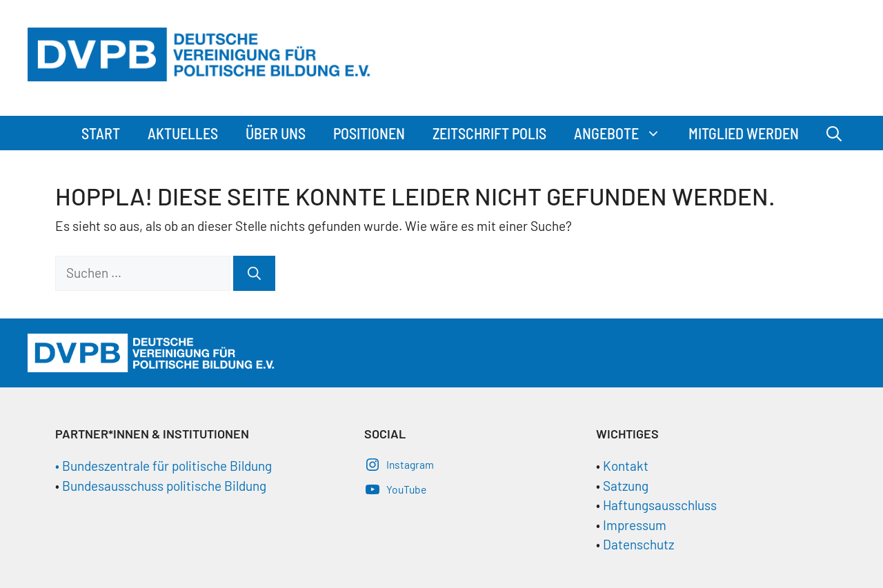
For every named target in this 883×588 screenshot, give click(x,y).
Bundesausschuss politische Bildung (164, 486)
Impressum (635, 525)
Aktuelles (183, 133)
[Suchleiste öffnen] (834, 133)
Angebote (624, 133)
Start (101, 133)
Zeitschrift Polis (489, 133)
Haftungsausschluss (660, 505)
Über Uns (276, 133)
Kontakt (626, 466)
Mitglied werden (744, 133)
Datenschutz (638, 544)
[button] (657, 133)
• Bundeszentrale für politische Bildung (163, 466)
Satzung (624, 486)
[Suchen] (254, 273)
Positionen (369, 133)
